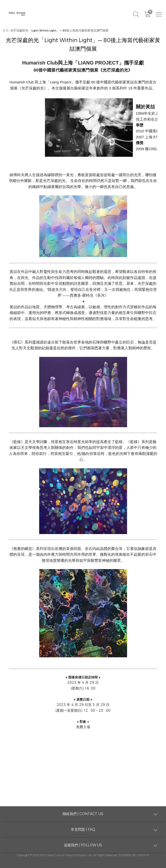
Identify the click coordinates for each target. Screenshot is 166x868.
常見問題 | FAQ (83, 830)
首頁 (6, 31)
